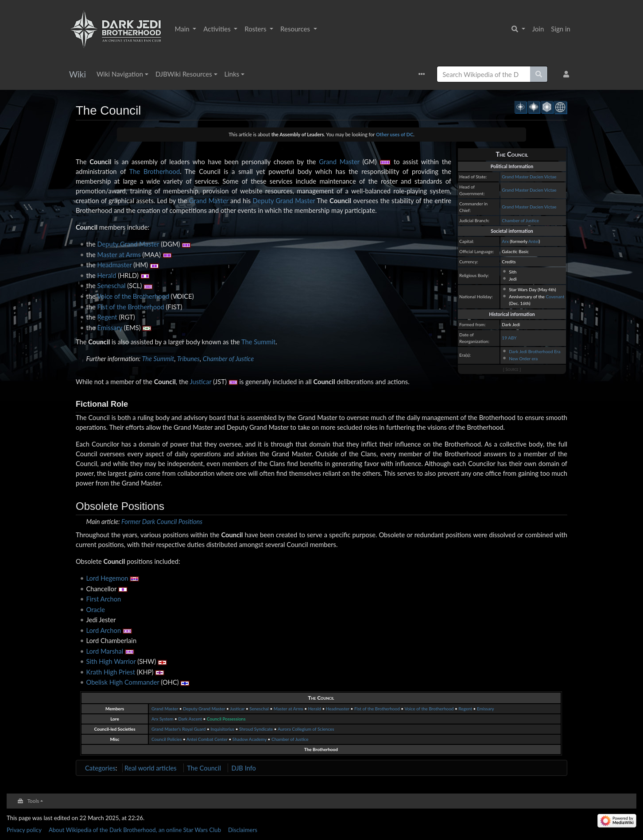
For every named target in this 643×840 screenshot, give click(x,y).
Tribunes (188, 358)
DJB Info (244, 768)
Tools (33, 801)
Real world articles (151, 768)
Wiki (77, 74)
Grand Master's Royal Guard (178, 729)
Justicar (200, 381)
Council (100, 162)
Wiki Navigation (120, 74)
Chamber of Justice (520, 220)
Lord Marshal (105, 651)
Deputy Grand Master (284, 200)
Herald (107, 275)
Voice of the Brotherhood (133, 296)
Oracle (96, 609)
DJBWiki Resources (184, 74)
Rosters (256, 29)
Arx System (163, 719)
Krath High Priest (111, 672)
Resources (296, 29)
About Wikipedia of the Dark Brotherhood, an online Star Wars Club (135, 830)
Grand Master (515, 177)
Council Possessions (226, 719)
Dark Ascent (190, 719)
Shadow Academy (250, 739)
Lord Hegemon (107, 578)
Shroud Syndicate (256, 729)
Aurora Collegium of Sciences (306, 729)
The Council (321, 698)
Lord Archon (104, 630)
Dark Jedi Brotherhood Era (535, 351)
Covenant (555, 297)
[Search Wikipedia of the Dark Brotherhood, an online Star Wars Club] (484, 74)
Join (538, 29)
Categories (100, 768)
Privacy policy (24, 830)
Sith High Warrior (111, 661)
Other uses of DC (395, 134)
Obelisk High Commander (123, 682)
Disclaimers (243, 830)
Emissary (110, 328)
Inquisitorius (222, 729)
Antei (534, 241)
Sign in (561, 29)
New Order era (523, 358)
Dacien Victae (543, 177)
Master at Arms (119, 254)
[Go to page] (539, 74)
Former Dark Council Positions (162, 521)
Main (183, 29)
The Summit (258, 342)
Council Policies (167, 739)
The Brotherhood (155, 171)
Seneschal (112, 285)
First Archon (104, 599)
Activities (218, 29)
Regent (107, 317)
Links (232, 74)
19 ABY (509, 338)
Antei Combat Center (207, 739)
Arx (505, 241)
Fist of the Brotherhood (131, 307)
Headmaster (115, 265)
